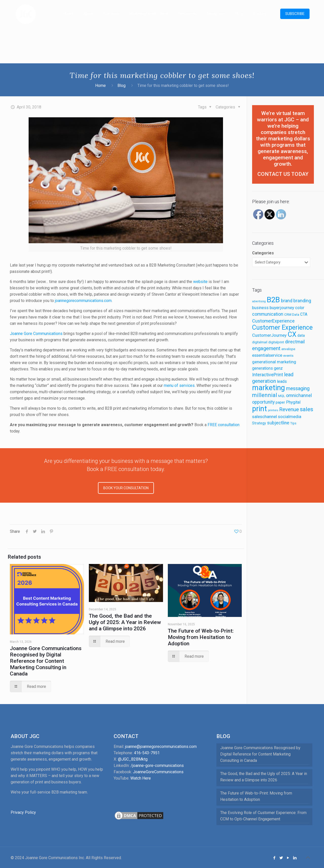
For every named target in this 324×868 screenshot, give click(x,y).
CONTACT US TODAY (283, 174)
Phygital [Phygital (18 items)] (293, 402)
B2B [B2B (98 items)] (273, 300)
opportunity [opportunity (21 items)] (263, 402)
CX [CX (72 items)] (292, 334)
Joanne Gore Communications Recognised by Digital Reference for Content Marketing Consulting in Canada (46, 661)
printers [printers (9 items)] (273, 410)
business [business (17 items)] (260, 308)
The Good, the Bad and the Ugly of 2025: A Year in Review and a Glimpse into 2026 (125, 622)
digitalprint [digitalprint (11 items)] (276, 342)
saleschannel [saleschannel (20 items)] (265, 417)
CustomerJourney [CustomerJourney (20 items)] (269, 335)
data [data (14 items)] (301, 335)
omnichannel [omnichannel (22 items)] (299, 395)
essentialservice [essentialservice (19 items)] (267, 355)
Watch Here (141, 778)
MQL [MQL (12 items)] (282, 396)
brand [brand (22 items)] (287, 301)
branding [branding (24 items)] (302, 301)
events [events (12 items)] (288, 355)
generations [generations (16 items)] (262, 368)
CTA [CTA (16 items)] (304, 314)
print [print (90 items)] (260, 409)
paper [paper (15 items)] (280, 402)
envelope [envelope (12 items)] (288, 349)
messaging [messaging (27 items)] (298, 389)
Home (100, 86)
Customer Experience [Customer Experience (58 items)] (282, 327)
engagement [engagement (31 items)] (266, 348)
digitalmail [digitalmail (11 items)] (260, 342)
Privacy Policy (23, 812)
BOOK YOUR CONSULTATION (126, 488)
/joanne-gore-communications (157, 766)
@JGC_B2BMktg (133, 759)
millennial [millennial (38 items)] (265, 395)
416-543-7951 (147, 753)
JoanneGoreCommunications (158, 772)
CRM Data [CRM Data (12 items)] (292, 314)
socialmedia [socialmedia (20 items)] (290, 417)
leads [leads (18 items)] (282, 381)
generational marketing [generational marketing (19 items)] (274, 362)
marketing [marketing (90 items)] (269, 388)
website (200, 282)
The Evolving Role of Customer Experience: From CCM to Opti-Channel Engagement (263, 816)
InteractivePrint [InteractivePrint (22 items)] (268, 375)
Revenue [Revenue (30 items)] (289, 409)
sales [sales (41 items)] (307, 409)
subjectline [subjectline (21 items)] (278, 423)
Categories (263, 253)
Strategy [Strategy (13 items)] (259, 423)
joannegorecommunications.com (83, 301)
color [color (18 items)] (300, 308)
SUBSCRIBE (295, 14)
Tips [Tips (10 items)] (293, 423)
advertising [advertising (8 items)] (259, 301)
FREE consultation (224, 425)
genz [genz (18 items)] (278, 368)
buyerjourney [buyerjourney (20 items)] (282, 308)
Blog (121, 86)
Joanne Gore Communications (36, 334)
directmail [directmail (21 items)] (295, 342)
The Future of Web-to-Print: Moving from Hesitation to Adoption (201, 637)
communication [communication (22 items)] (268, 314)
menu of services (179, 385)
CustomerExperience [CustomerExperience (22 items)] (273, 321)
